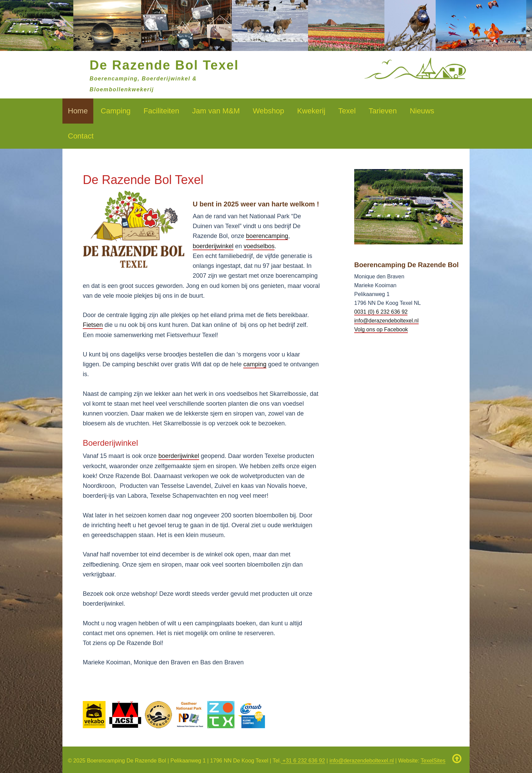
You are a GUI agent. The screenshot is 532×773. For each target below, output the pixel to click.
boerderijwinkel (213, 246)
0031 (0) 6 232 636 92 (381, 312)
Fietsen (93, 325)
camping (255, 364)
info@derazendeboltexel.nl (386, 321)
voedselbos (259, 246)
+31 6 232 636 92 (303, 761)
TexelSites (433, 761)
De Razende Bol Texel (164, 65)
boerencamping (267, 236)
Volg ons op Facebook (381, 329)
